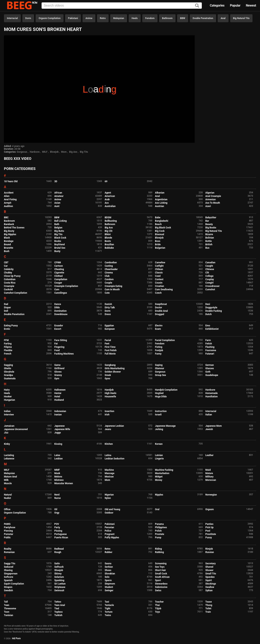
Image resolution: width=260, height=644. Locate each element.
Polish (158, 531)
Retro (103, 18)
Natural (8, 495)
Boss (158, 241)
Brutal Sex (60, 248)
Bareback (9, 224)
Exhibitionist (212, 329)
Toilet (208, 609)
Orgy (57, 513)
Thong (209, 605)
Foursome (211, 350)
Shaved (209, 567)
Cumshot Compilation (16, 293)
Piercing (8, 531)
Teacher (159, 602)
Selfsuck (59, 567)
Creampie (9, 286)
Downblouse (61, 314)
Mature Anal (10, 477)
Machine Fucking (164, 470)
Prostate (159, 534)
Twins (108, 615)
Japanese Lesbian (114, 426)
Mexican (109, 477)
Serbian (109, 567)
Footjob (159, 350)
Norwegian (211, 495)
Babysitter (211, 218)
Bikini (108, 234)
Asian (57, 203)
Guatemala (10, 379)
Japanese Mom (214, 426)
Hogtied (159, 393)
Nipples (159, 495)
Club (107, 276)
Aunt (57, 206)
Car (6, 266)
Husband (59, 400)
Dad (6, 304)
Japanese (59, 426)
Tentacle (109, 605)
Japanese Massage (165, 426)
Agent (108, 193)
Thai (157, 605)
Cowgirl (209, 283)
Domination (60, 311)
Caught (209, 266)
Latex (57, 455)
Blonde (108, 238)
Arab (107, 199)
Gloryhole (9, 372)
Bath (57, 224)
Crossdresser (213, 286)
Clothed (58, 276)
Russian (210, 552)
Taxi (107, 602)
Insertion (109, 411)
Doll (6, 311)
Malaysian (119, 18)
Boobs (58, 241)
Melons (58, 477)
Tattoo (58, 602)
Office (7, 509)
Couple (108, 283)
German (210, 365)
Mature (209, 473)
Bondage (9, 241)
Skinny (58, 574)
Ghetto (8, 368)
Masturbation (162, 473)
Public (7, 538)
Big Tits (84, 152)
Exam (158, 329)
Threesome (10, 609)
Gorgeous (22, 152)
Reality (8, 549)
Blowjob (54, 152)
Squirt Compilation (14, 584)
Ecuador (59, 326)
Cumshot (210, 289)
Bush (7, 251)
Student (109, 587)
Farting (8, 344)
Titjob (158, 609)
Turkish (58, 615)
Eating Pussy (11, 326)
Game (57, 365)
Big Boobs (211, 228)
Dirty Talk (110, 308)
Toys (157, 612)
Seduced (9, 567)
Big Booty (9, 231)
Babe (158, 218)
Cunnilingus (61, 293)
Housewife (110, 397)
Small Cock (161, 574)
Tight (107, 609)
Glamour (159, 368)
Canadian (210, 263)
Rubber (109, 552)
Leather (209, 455)
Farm (208, 340)
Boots (108, 241)
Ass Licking (161, 203)
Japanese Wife (62, 429)
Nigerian (109, 495)
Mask (57, 473)
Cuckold (8, 289)
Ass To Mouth (213, 203)
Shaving (8, 570)
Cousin (159, 283)
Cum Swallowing (164, 289)
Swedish (9, 590)
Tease (209, 602)
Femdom (150, 18)
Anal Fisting (10, 199)
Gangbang (110, 365)
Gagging (8, 365)
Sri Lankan (60, 584)
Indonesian (60, 411)
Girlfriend (59, 368)
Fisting (159, 347)
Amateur (59, 196)
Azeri (208, 206)
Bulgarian (160, 248)
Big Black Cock (163, 228)
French (8, 354)
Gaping (159, 365)
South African (162, 577)
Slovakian (110, 574)
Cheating (59, 269)
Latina (108, 455)
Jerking (159, 429)
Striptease (60, 587)
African (58, 193)
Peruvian (109, 527)
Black (7, 238)
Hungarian (9, 400)
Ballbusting (111, 221)
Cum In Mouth (112, 289)
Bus (207, 248)
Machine (109, 470)
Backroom (9, 221)
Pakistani (73, 18)
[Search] (197, 6)
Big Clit (109, 231)
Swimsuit (59, 590)
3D (56, 181)
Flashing (210, 347)
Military (209, 477)
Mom (64, 152)
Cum (57, 289)
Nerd (57, 495)
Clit (207, 273)
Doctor (158, 308)
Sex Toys (160, 567)
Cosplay (210, 279)
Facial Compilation (165, 340)
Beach (158, 224)
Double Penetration (203, 18)
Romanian (9, 552)
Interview (9, 415)
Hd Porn (16, 638)
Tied (57, 609)
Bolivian (210, 238)
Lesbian (58, 459)
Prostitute (211, 534)
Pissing (58, 531)
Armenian (211, 199)
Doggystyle (211, 308)
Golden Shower (113, 372)
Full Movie (110, 354)
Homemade (212, 393)
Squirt (209, 580)
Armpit (8, 203)
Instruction (161, 411)
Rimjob (209, 549)
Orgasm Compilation (50, 18)
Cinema (109, 273)
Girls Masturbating (115, 368)
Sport (158, 580)
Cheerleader (111, 269)
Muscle (8, 483)
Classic (159, 273)
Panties (209, 524)
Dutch (209, 314)
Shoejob (59, 570)
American (110, 196)
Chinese (210, 269)
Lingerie (159, 459)
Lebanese (9, 459)
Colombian (10, 279)
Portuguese (60, 534)
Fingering (59, 347)
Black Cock (60, 238)
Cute (107, 293)
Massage (110, 473)
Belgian (58, 228)
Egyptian (109, 326)
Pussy (209, 538)
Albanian (160, 193)
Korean (159, 444)
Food (57, 350)
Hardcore (35, 152)
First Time (110, 347)
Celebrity (9, 269)
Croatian (159, 286)
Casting (109, 266)
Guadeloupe (212, 375)
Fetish (209, 344)
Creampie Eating (113, 286)
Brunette (9, 248)
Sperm (108, 580)
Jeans (108, 429)
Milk (6, 480)
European (110, 329)
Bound (7, 244)
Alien (7, 196)
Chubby (8, 273)
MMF (57, 470)
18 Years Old (11, 181)
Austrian (159, 206)
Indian (7, 411)
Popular (235, 5)
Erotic (7, 329)
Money (158, 480)
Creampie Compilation (66, 286)
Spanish (8, 580)
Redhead (59, 549)
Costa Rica (10, 283)
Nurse (57, 498)
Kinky (7, 444)
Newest (251, 5)
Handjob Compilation (166, 390)
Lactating (9, 455)
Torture (109, 612)
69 (106, 181)
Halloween (60, 390)
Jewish (209, 429)
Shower (209, 570)
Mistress (59, 480)
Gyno (107, 379)
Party (57, 527)
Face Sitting (61, 340)
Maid (208, 470)
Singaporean (11, 574)
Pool (208, 531)
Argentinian (161, 199)
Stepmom (110, 584)
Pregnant (110, 534)
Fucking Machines (64, 354)
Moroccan (211, 480)
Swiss (158, 590)
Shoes (108, 570)
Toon (7, 612)
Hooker (8, 397)
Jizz (6, 433)
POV (57, 524)
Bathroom (167, 18)
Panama (159, 524)
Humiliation (212, 397)
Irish (107, 415)
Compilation (61, 279)
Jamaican (9, 426)
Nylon (108, 498)
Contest (159, 279)
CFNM (57, 263)
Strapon (8, 587)
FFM (6, 340)
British (209, 244)
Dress (108, 314)
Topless (58, 612)
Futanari (210, 354)
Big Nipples (10, 234)
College (209, 276)
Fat (56, 344)
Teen (7, 605)
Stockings (211, 584)
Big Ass (73, 152)
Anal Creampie (213, 196)
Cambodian (111, 263)
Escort (58, 329)
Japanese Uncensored (16, 429)
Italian (209, 415)
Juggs (57, 433)
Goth (208, 372)
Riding (158, 549)
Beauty (209, 224)
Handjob (109, 390)
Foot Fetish (111, 350)
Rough (58, 552)
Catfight (159, 266)
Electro (159, 326)
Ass (107, 203)
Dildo (57, 308)
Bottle (209, 241)
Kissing (58, 444)
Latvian (159, 455)
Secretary (211, 563)
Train (208, 612)
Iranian (58, 415)
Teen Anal (60, 605)
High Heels (111, 393)
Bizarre (209, 234)
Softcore (9, 577)
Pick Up (209, 527)
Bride (158, 244)
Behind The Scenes (14, 228)
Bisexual (159, 234)
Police (108, 531)
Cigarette (59, 273)
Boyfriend (59, 244)
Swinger (109, 590)
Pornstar (9, 534)
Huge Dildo (161, 397)
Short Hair (160, 570)
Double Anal (161, 311)
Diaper (7, 308)
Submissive (161, 587)
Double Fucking (214, 311)
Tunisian (9, 615)
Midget (159, 477)
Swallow (210, 587)
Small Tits (211, 574)
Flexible (8, 350)
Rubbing (159, 552)
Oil (56, 509)
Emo (208, 326)
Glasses (210, 368)
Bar (207, 221)
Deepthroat (161, 304)
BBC (6, 218)
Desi (208, 304)
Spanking (59, 580)
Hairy (7, 390)
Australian (110, 206)
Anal (223, 18)
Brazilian (109, 244)
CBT (6, 263)
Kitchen (109, 444)
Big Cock (160, 231)
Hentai (58, 393)
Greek (108, 375)
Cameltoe (160, 263)
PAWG (7, 524)
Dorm (28, 18)
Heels (135, 18)
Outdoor (109, 513)
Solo (107, 577)
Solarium (59, 577)
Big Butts (59, 231)
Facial (108, 340)
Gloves (58, 372)
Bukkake (109, 248)
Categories (217, 5)
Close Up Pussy (12, 276)
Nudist (7, 498)
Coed (158, 276)
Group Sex (160, 375)
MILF (45, 152)
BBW (183, 18)
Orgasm (210, 509)
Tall (6, 602)
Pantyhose (10, 527)
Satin (57, 563)
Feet (107, 344)
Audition (8, 206)
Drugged (159, 314)
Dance (58, 304)
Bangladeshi (162, 221)
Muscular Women (64, 483)
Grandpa (8, 375)
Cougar (58, 283)
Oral (157, 509)
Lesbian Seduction (115, 459)
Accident (9, 193)
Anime (89, 18)
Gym (57, 379)
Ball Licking (60, 221)
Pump (158, 538)
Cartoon (58, 266)
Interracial (12, 18)
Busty (57, 251)
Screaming (161, 563)
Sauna (108, 563)
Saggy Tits (10, 563)
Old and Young (112, 509)
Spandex (210, 577)
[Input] (122, 6)
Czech (158, 293)
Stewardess (161, 584)
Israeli (158, 415)
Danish (108, 304)
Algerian (210, 193)
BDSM (108, 218)
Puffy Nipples (112, 538)
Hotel (57, 397)
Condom (109, 279)
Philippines (161, 527)
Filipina (8, 347)
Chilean (159, 269)
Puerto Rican (61, 538)
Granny (58, 375)
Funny (158, 354)
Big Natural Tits (241, 18)
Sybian (209, 590)
